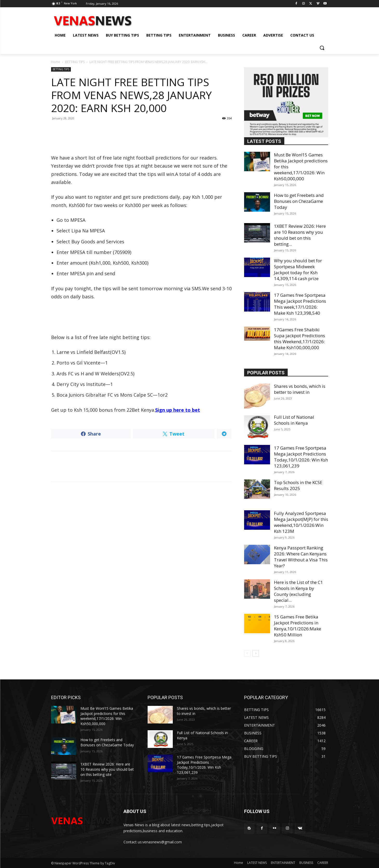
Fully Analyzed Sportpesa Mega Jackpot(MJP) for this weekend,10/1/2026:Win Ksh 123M (301, 522)
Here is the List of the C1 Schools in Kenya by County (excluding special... (298, 591)
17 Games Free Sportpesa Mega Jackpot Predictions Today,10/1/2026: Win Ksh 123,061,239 (301, 457)
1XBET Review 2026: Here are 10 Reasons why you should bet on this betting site (107, 769)
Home (56, 62)
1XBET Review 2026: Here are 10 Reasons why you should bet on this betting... (300, 235)
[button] (322, 48)
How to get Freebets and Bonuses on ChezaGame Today (299, 201)
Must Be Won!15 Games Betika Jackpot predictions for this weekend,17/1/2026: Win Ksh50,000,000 (107, 716)
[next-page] (256, 653)
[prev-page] (247, 653)
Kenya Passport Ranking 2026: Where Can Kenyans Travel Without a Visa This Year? (301, 557)
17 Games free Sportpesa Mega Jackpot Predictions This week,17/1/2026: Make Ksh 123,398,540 (300, 304)
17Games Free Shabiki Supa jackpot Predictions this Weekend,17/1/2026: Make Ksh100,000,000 (299, 339)
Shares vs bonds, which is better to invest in (300, 389)
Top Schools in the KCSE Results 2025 (298, 485)
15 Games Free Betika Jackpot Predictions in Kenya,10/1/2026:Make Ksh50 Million (298, 626)
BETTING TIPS (75, 62)
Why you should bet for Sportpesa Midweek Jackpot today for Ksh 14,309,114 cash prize (298, 270)
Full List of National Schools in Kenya (294, 420)
